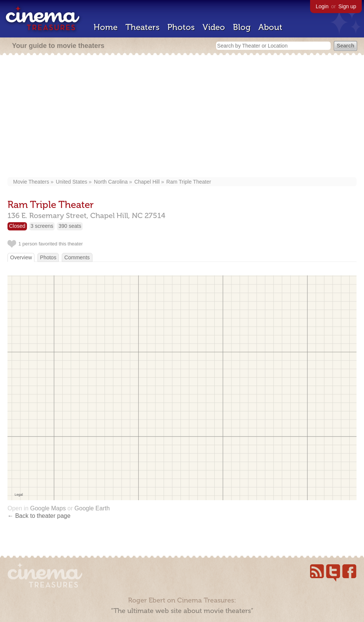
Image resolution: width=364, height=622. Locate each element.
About (270, 27)
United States (72, 182)
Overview (21, 257)
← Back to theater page (39, 516)
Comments (77, 257)
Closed (17, 226)
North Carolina (111, 182)
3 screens (42, 226)
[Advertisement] (182, 117)
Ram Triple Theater (189, 182)
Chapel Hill (147, 182)
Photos (181, 27)
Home (106, 27)
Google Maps (48, 508)
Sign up (347, 6)
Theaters (142, 27)
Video (214, 27)
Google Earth (92, 508)
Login (322, 6)
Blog (242, 27)
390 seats (70, 226)
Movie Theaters (31, 182)
